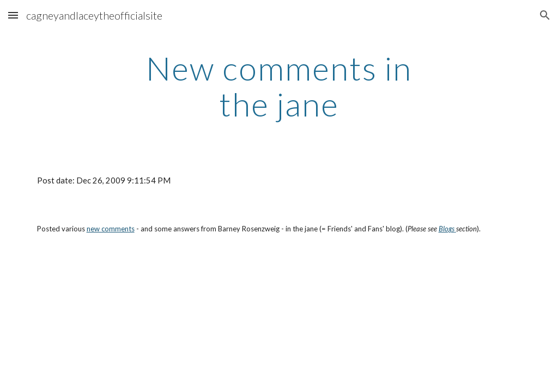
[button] (13, 15)
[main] (279, 86)
